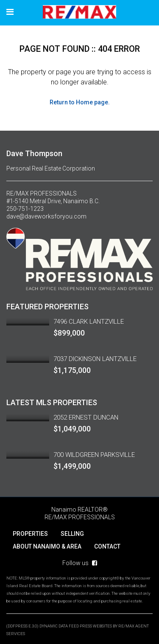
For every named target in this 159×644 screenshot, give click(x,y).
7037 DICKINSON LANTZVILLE (95, 359)
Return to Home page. (80, 102)
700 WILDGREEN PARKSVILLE (94, 455)
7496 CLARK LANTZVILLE (89, 322)
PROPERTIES (30, 534)
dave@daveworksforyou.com (46, 216)
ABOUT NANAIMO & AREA (47, 546)
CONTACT (107, 546)
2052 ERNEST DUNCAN (86, 417)
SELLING (72, 534)
